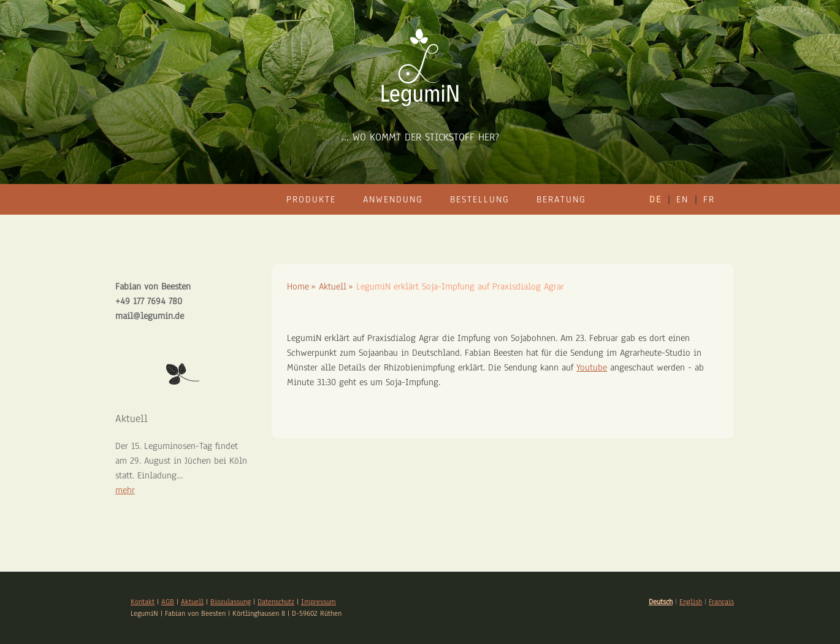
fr (709, 199)
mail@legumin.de (150, 316)
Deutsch (661, 602)
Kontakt (143, 602)
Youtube (592, 367)
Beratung (561, 199)
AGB (168, 602)
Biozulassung (231, 602)
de (655, 199)
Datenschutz (276, 602)
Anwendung (393, 199)
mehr (125, 490)
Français (721, 602)
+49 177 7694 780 (149, 301)
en (682, 199)
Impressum (319, 602)
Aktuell (192, 602)
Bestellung (480, 199)
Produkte (311, 199)
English (691, 602)
